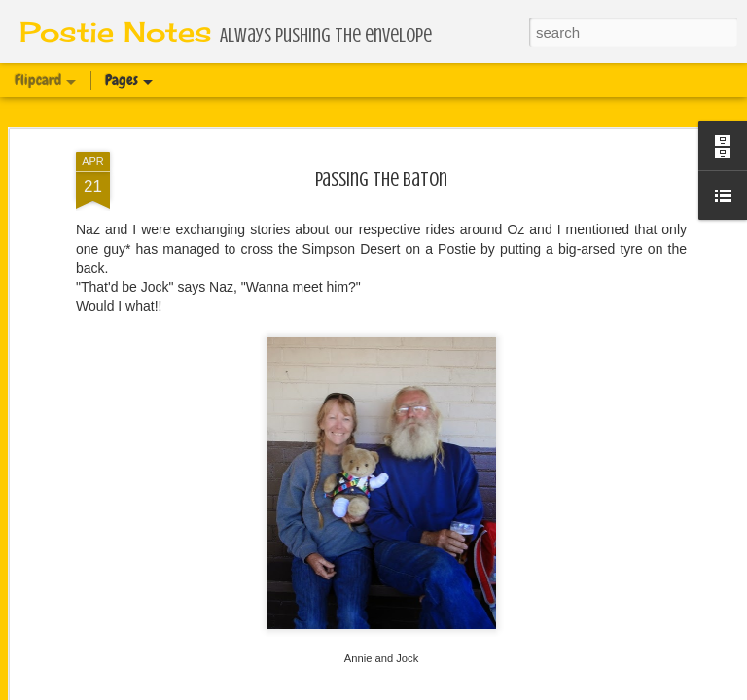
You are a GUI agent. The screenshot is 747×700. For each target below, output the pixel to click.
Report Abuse (525, 689)
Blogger (468, 689)
